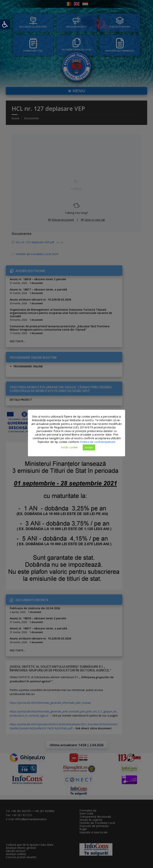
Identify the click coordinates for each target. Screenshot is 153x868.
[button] (5, 24)
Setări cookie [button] (69, 447)
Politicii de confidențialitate (98, 442)
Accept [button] (89, 447)
